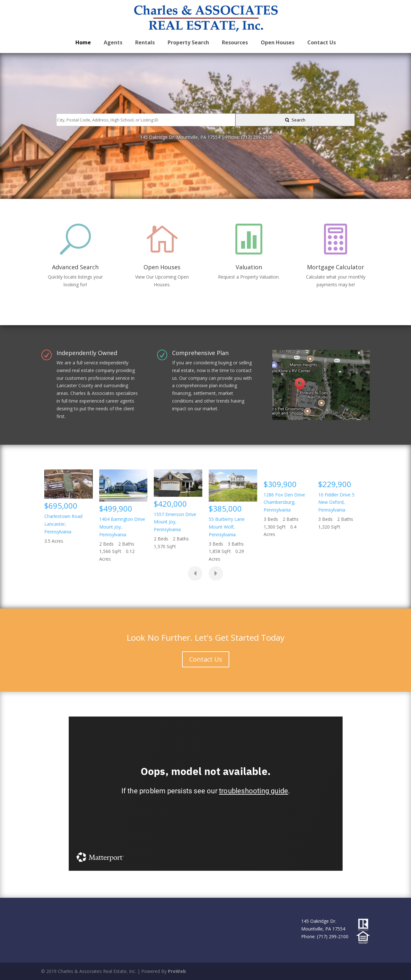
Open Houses (162, 267)
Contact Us (206, 659)
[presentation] (195, 573)
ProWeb (177, 971)
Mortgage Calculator (336, 267)
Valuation (249, 267)
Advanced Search (75, 267)
